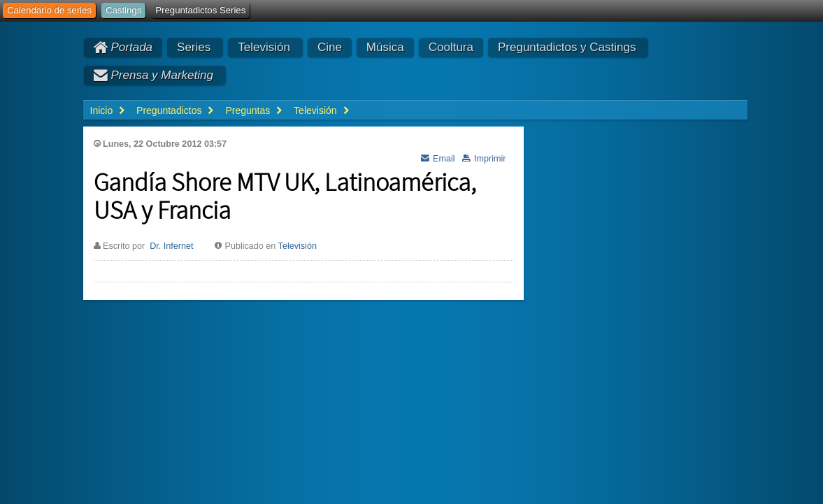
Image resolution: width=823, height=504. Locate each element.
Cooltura (451, 47)
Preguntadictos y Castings (567, 47)
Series (194, 47)
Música (385, 47)
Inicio (102, 110)
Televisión (264, 47)
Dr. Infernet (171, 246)
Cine (330, 47)
